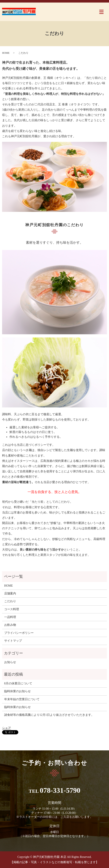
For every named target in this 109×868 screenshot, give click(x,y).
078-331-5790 (60, 790)
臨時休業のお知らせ (17, 691)
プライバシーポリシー (19, 633)
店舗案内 (10, 593)
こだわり (10, 601)
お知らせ (10, 662)
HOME (6, 53)
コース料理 (12, 609)
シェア (7, 728)
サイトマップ (13, 641)
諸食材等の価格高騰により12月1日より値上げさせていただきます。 (49, 715)
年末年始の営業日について (22, 699)
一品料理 (10, 617)
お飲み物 (10, 625)
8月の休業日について (18, 683)
